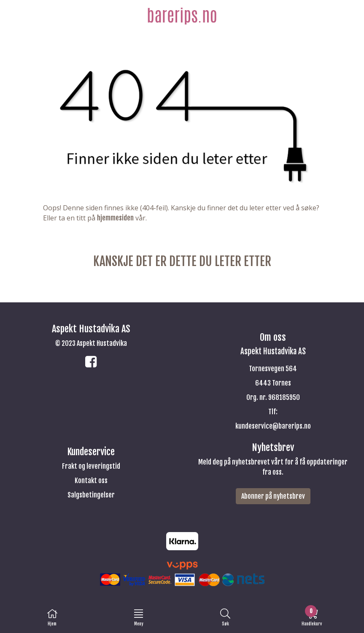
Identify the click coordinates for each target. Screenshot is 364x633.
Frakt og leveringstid (91, 466)
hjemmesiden (115, 218)
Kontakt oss (91, 481)
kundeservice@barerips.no (273, 426)
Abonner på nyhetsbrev (273, 496)
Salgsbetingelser (91, 495)
